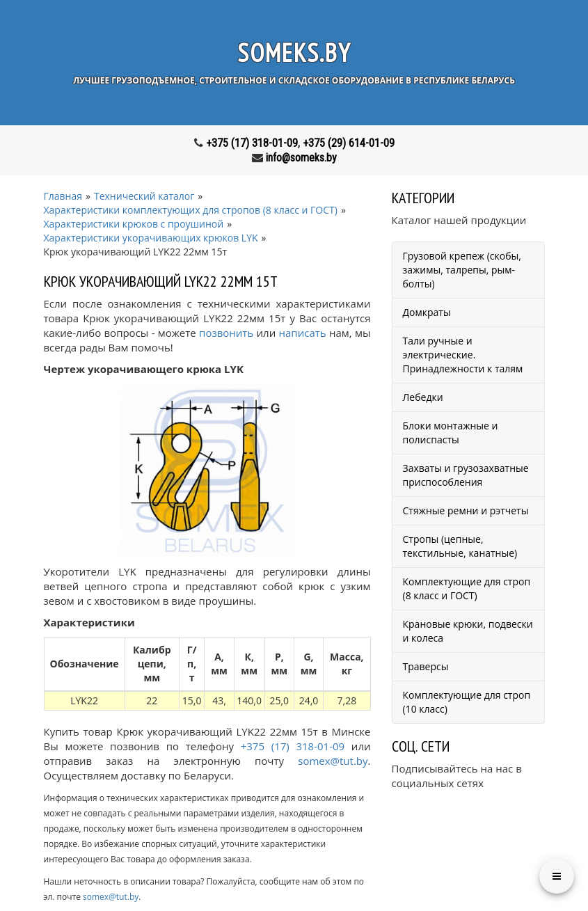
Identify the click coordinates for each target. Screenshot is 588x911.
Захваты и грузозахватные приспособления (466, 475)
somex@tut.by (333, 761)
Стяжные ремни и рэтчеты (466, 510)
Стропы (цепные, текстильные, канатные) (460, 546)
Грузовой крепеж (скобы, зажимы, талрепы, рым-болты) (462, 270)
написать (303, 333)
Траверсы (426, 666)
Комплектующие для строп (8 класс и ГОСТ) (467, 588)
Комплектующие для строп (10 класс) (467, 702)
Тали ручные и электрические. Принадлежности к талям (463, 355)
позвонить (226, 333)
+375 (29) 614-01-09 (349, 143)
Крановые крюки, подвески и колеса (468, 631)
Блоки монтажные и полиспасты (451, 433)
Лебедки (423, 397)
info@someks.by (301, 158)
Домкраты (427, 312)
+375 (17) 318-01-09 (252, 143)
